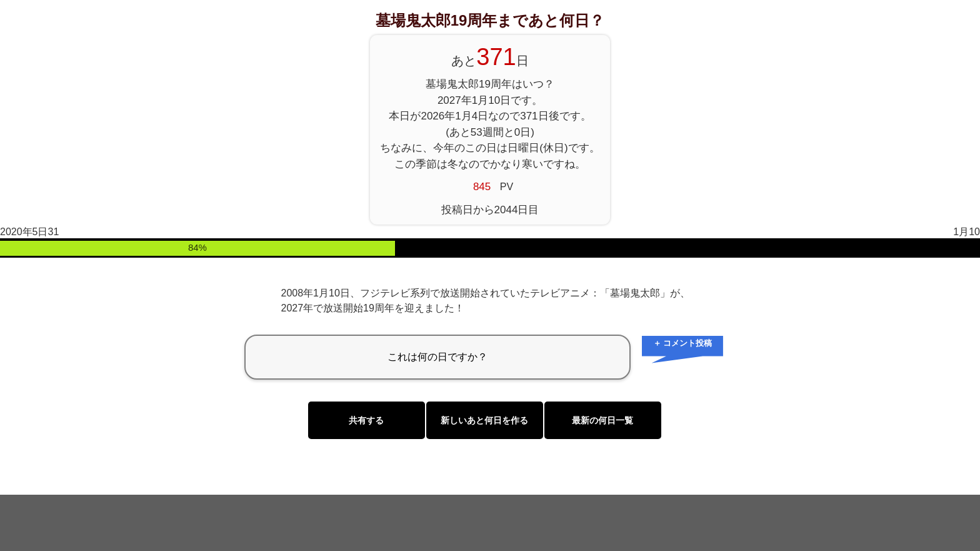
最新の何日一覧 (602, 420)
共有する (366, 420)
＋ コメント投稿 (683, 343)
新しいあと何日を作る (484, 420)
